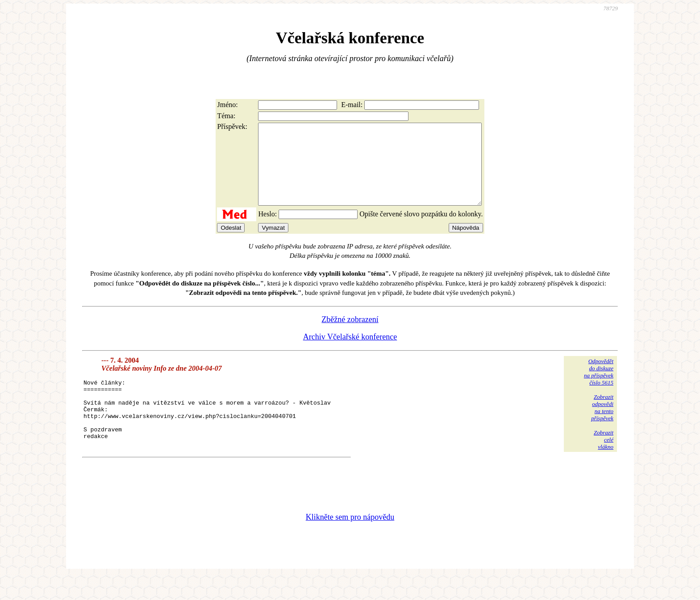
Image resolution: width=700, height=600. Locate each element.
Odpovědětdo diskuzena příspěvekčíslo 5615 (599, 388)
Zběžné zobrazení (350, 335)
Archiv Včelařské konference (350, 353)
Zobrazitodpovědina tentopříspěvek (602, 424)
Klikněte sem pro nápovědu (350, 540)
